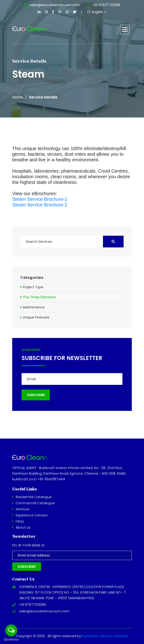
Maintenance (34, 307)
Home (18, 97)
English (95, 12)
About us (23, 527)
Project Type (33, 287)
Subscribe (27, 567)
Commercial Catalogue (35, 503)
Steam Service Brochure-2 (40, 205)
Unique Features (36, 317)
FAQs (20, 521)
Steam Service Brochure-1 (40, 199)
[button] (125, 30)
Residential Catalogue (34, 497)
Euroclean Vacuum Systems (105, 636)
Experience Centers (32, 515)
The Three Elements (39, 297)
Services (23, 509)
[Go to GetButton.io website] (11, 639)
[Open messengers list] (11, 630)
